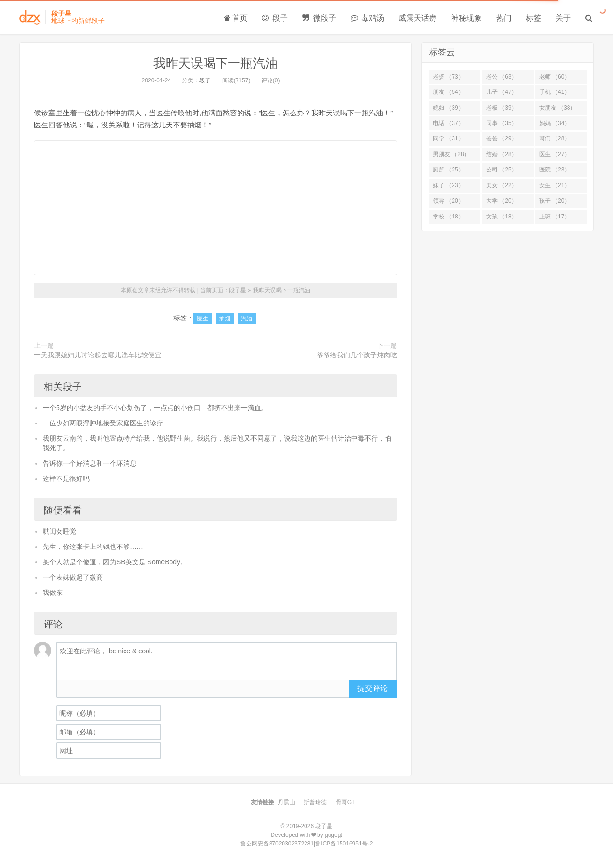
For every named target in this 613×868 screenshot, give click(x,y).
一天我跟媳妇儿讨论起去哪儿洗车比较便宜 (98, 355)
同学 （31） (448, 138)
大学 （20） (502, 201)
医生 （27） (555, 154)
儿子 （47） (502, 92)
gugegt (334, 835)
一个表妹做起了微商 (73, 577)
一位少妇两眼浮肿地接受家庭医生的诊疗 (103, 423)
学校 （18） (448, 217)
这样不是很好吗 (66, 479)
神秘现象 (466, 18)
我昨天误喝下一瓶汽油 (216, 63)
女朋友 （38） (558, 108)
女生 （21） (555, 185)
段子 (275, 18)
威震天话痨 (418, 18)
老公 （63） (502, 77)
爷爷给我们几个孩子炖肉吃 (357, 355)
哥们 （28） (555, 138)
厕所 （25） (448, 170)
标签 (534, 18)
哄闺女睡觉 (59, 531)
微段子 (319, 18)
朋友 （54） (448, 92)
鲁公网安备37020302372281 (277, 844)
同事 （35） (502, 123)
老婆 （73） (448, 77)
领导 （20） (448, 201)
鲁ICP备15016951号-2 (344, 844)
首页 (236, 18)
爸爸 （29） (502, 138)
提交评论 (373, 688)
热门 (504, 18)
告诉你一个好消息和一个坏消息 (90, 463)
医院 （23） (555, 170)
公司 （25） (502, 170)
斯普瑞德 (315, 802)
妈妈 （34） (555, 123)
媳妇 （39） (448, 108)
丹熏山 (286, 802)
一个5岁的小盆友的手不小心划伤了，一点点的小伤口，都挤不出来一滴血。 (155, 408)
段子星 (238, 290)
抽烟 (225, 319)
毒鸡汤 (367, 18)
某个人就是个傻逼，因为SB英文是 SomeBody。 (115, 562)
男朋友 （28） (451, 154)
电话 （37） (448, 123)
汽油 (247, 319)
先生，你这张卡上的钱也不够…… (93, 547)
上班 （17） (555, 217)
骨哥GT (346, 802)
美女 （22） (502, 185)
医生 (203, 319)
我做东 (53, 593)
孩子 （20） (555, 201)
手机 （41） (555, 92)
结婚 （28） (502, 154)
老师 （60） (555, 77)
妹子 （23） (448, 185)
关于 (563, 18)
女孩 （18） (502, 217)
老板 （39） (502, 108)
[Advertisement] (216, 208)
